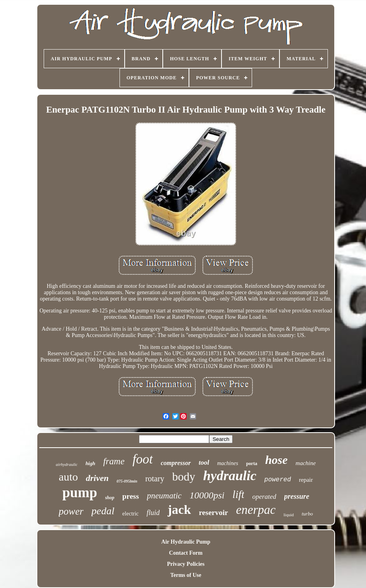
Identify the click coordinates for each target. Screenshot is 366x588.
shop (110, 498)
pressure (297, 496)
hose (276, 460)
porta (252, 464)
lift (238, 494)
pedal (103, 511)
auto (68, 477)
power (71, 511)
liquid (289, 515)
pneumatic (164, 496)
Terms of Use (186, 575)
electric (130, 514)
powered (278, 480)
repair (306, 480)
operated (264, 497)
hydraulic (230, 476)
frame (114, 461)
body (184, 477)
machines (228, 463)
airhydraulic (67, 464)
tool (204, 463)
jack (179, 509)
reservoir (214, 512)
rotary (155, 479)
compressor (176, 463)
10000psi (207, 495)
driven (97, 478)
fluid (153, 513)
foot (143, 459)
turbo (307, 514)
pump (80, 493)
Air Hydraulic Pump (186, 542)
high (90, 463)
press (131, 496)
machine (306, 463)
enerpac (256, 510)
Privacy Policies (186, 564)
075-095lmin (127, 481)
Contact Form (186, 553)
